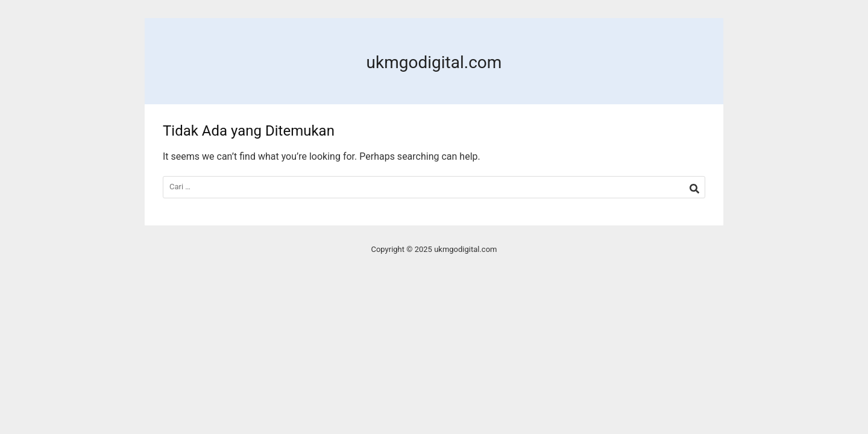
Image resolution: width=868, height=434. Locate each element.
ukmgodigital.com (434, 62)
